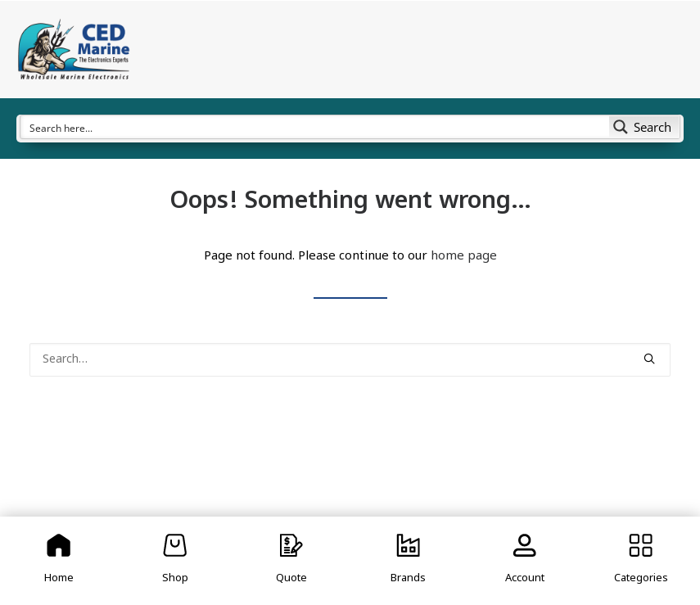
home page (464, 257)
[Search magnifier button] (644, 127)
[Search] (350, 360)
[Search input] (316, 127)
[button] (649, 359)
